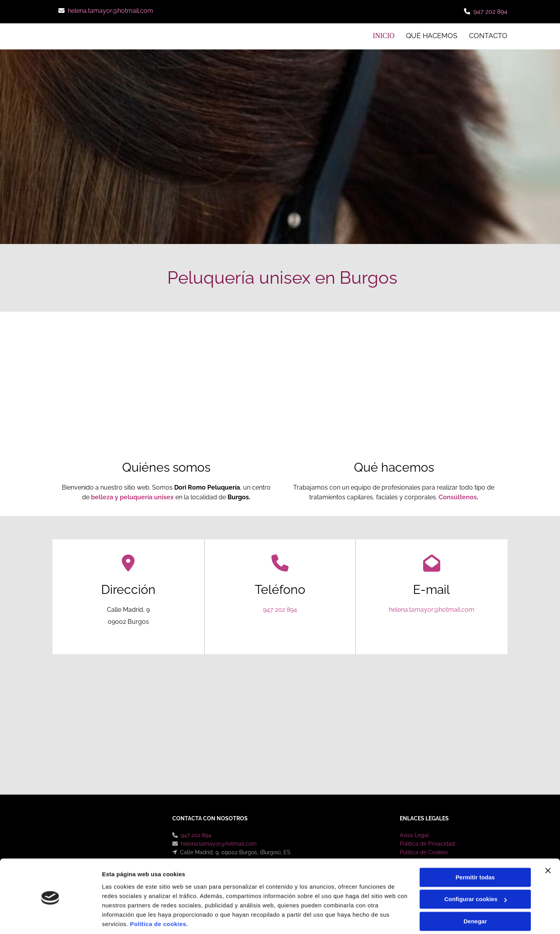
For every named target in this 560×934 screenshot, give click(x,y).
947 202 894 (490, 11)
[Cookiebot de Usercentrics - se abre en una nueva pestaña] (50, 919)
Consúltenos (458, 497)
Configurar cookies (475, 872)
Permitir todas (475, 851)
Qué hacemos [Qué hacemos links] (432, 36)
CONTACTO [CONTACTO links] (488, 36)
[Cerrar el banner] (548, 844)
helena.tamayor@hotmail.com (110, 11)
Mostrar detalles (125, 919)
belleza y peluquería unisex (132, 497)
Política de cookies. (159, 897)
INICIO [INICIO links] (384, 36)
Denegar (475, 894)
